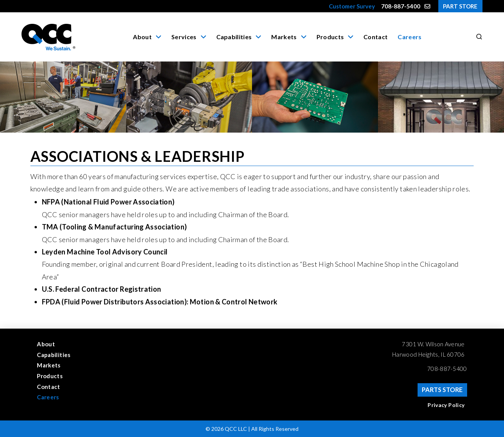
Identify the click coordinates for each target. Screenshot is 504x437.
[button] (478, 37)
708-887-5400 (447, 369)
